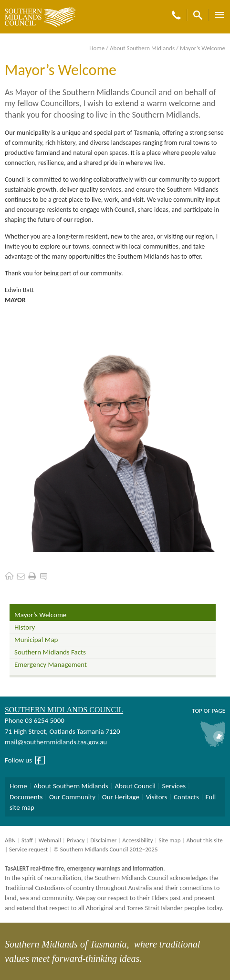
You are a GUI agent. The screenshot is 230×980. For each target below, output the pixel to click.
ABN (10, 840)
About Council (135, 786)
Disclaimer (103, 840)
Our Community (72, 797)
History (25, 627)
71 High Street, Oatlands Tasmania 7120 (62, 731)
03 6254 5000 (45, 720)
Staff (27, 840)
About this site (204, 840)
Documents (26, 797)
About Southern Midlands (142, 48)
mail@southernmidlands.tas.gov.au (56, 742)
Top (197, 711)
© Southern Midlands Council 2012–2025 (106, 849)
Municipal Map (36, 640)
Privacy (76, 840)
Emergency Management (51, 664)
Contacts (186, 797)
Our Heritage (121, 797)
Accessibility (137, 840)
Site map (169, 840)
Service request (28, 849)
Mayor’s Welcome (40, 615)
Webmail (50, 840)
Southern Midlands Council (64, 710)
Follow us (18, 760)
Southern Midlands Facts (50, 652)
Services (174, 786)
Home (97, 48)
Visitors (157, 797)
